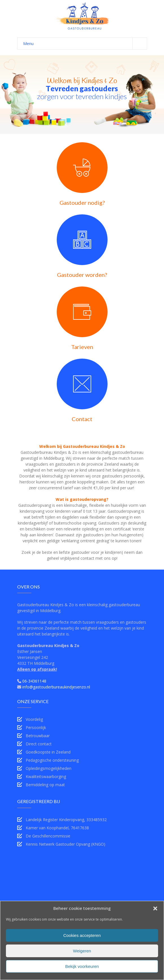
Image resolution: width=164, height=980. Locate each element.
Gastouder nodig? (82, 203)
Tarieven (82, 347)
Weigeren (82, 951)
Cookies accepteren (82, 935)
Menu (85, 44)
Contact (82, 419)
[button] (155, 908)
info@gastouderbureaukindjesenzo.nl (56, 687)
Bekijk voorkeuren (82, 966)
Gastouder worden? (82, 275)
